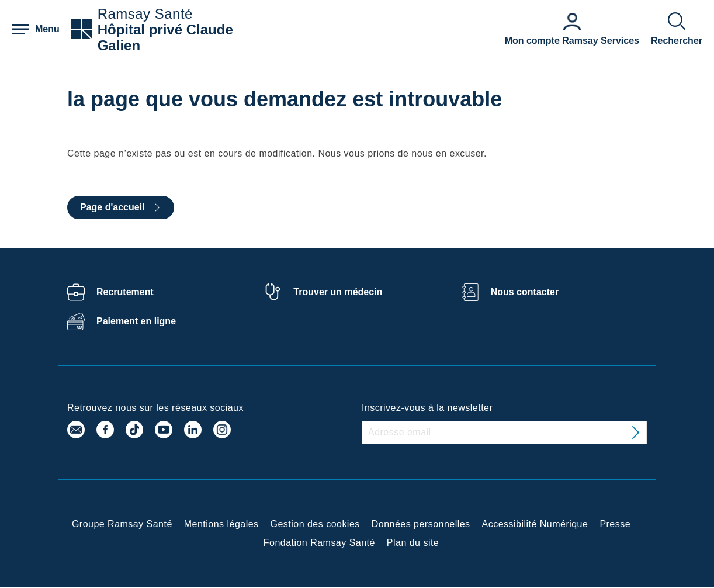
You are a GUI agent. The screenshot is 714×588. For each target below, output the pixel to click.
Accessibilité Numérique (535, 524)
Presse (615, 524)
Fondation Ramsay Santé (319, 543)
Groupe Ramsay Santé (122, 524)
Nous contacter (525, 292)
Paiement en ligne (136, 321)
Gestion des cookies (315, 524)
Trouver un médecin (338, 292)
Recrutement (125, 292)
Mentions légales (221, 524)
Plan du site (413, 543)
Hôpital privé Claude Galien (165, 37)
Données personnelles (421, 524)
